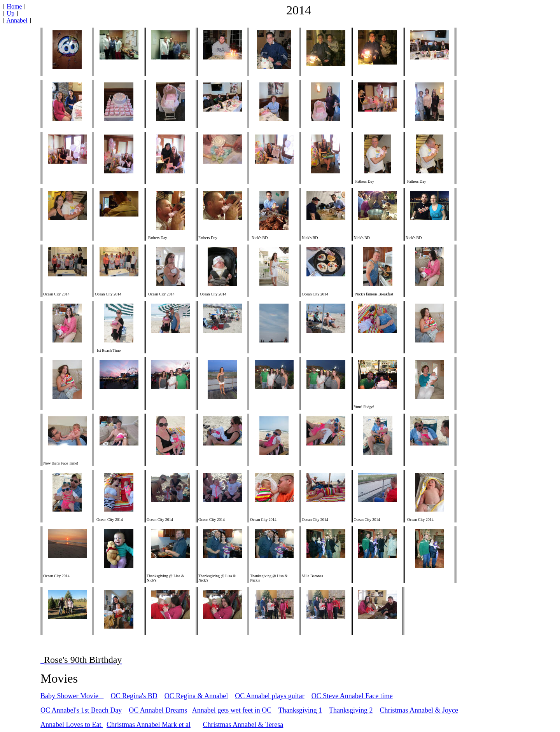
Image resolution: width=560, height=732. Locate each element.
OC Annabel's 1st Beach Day (81, 710)
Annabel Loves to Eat (72, 725)
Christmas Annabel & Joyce (419, 710)
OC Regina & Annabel (196, 696)
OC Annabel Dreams (158, 710)
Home (14, 6)
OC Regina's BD (134, 696)
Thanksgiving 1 (300, 710)
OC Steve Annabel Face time (352, 696)
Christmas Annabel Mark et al (149, 725)
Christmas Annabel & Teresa (243, 725)
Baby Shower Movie (72, 696)
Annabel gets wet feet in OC (232, 710)
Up (10, 13)
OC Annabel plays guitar (269, 696)
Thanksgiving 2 (351, 710)
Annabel (17, 20)
